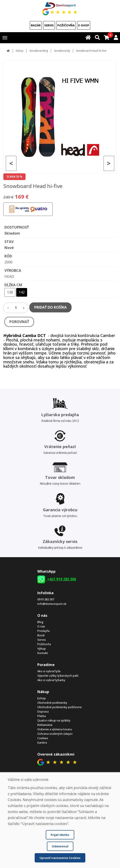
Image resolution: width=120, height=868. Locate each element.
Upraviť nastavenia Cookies (60, 858)
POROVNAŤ (19, 322)
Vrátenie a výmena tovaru (55, 729)
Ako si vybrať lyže (49, 671)
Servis (49, 25)
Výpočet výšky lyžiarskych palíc (58, 676)
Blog (40, 622)
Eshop (20, 51)
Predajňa (43, 631)
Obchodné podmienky (52, 703)
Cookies (43, 738)
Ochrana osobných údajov (55, 734)
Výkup (42, 649)
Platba (42, 716)
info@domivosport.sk (52, 604)
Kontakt (43, 653)
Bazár (36, 25)
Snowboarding (39, 51)
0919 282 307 (46, 599)
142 (22, 292)
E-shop (84, 25)
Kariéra (42, 743)
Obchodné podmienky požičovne (60, 707)
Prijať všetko (60, 835)
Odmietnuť (60, 846)
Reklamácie (45, 725)
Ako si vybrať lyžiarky (51, 680)
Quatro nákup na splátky (54, 720)
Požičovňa (66, 25)
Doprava (43, 711)
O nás (41, 626)
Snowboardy (62, 51)
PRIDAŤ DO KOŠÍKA (50, 307)
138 (10, 292)
